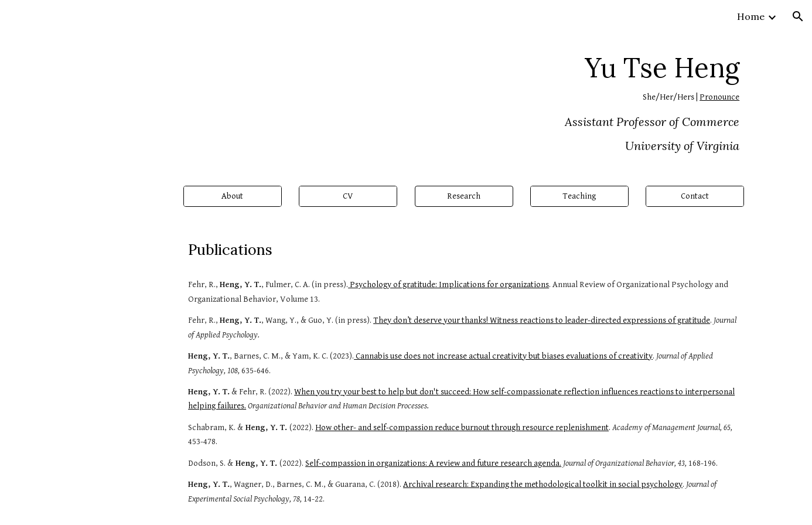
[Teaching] (579, 196)
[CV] (348, 196)
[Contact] (695, 196)
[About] (233, 196)
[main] (406, 102)
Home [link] (751, 16)
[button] (798, 16)
